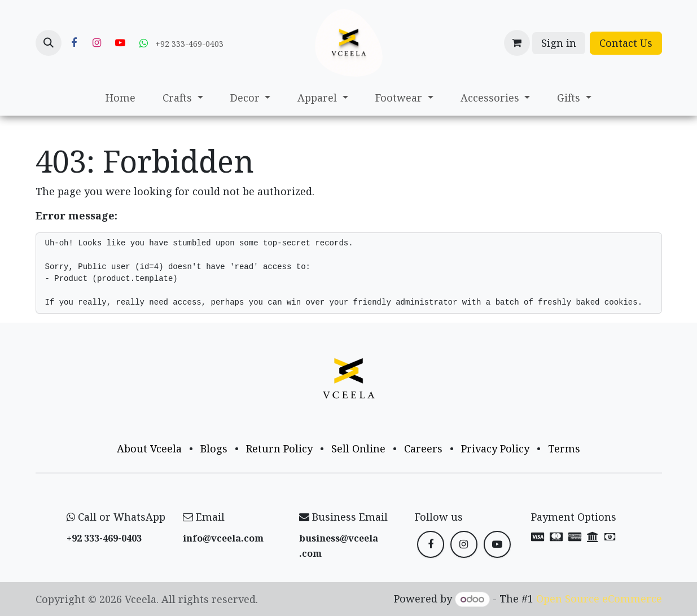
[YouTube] (120, 43)
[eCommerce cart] (517, 43)
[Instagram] (97, 43)
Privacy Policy (495, 448)
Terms (564, 448)
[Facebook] (74, 43)
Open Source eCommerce (599, 599)
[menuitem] (120, 98)
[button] (49, 43)
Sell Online (358, 448)
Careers (423, 448)
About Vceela (149, 448)
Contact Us (626, 43)
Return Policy (279, 448)
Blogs (214, 448)
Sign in (559, 43)
